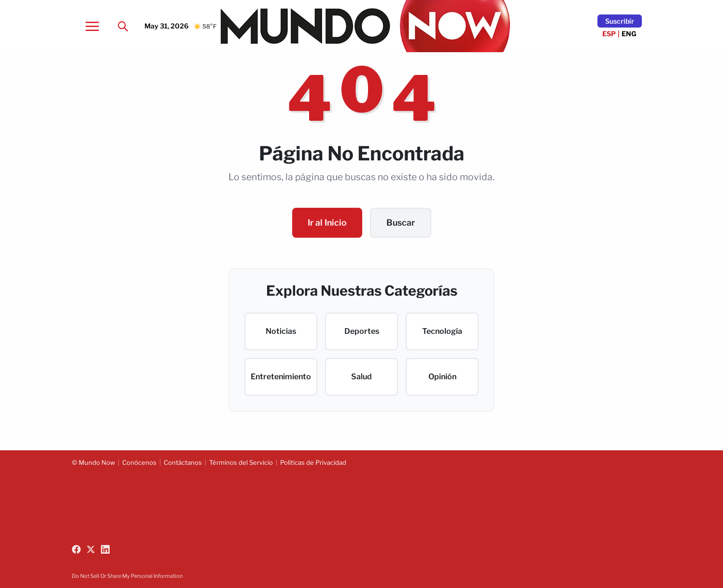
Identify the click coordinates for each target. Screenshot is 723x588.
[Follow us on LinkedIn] (105, 549)
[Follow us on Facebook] (76, 549)
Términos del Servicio (241, 462)
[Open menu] (92, 26)
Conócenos (139, 462)
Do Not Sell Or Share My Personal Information (127, 576)
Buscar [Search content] (401, 222)
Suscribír (620, 21)
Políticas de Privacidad (313, 462)
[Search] (123, 26)
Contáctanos (183, 462)
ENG (629, 34)
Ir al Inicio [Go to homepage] (327, 222)
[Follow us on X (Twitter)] (91, 549)
